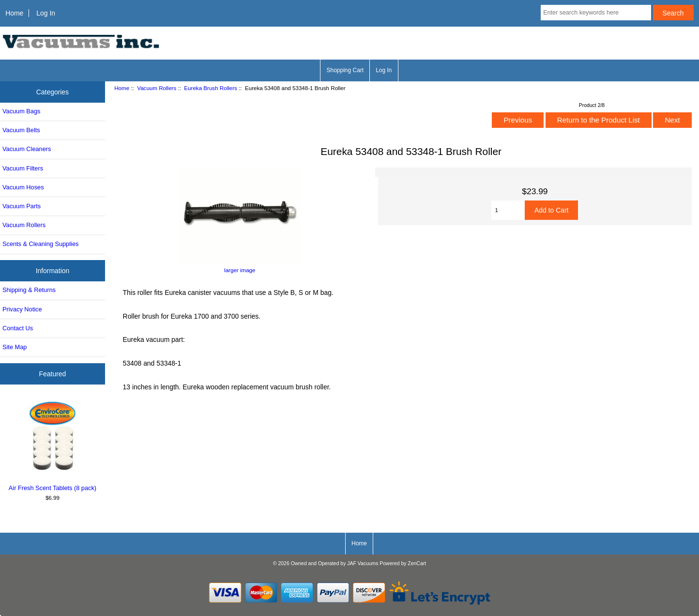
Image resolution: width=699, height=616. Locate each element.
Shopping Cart (345, 70)
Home (14, 13)
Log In (46, 13)
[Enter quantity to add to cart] (508, 210)
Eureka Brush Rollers (211, 88)
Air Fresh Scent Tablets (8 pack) (53, 445)
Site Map (15, 347)
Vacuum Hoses (23, 187)
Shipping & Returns (29, 290)
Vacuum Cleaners (27, 149)
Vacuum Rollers (157, 88)
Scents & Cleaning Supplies (40, 244)
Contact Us (18, 328)
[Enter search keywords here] (596, 13)
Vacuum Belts (21, 130)
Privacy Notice (22, 309)
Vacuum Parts (22, 206)
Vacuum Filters (23, 168)
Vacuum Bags (21, 111)
